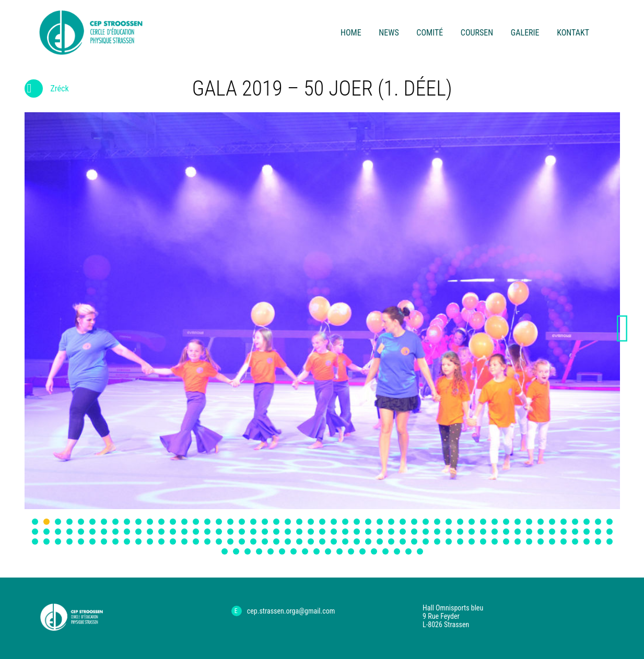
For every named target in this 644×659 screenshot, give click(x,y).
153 (610, 542)
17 (219, 522)
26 (322, 522)
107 (81, 542)
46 (552, 522)
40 (483, 522)
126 (299, 542)
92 (495, 532)
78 (334, 532)
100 (587, 532)
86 (426, 532)
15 (196, 522)
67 (207, 532)
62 (150, 532)
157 (259, 551)
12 (161, 522)
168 (385, 551)
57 (92, 532)
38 (460, 522)
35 (426, 522)
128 (322, 542)
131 (357, 542)
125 (288, 542)
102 (610, 532)
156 (248, 551)
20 (253, 522)
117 (196, 542)
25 (311, 522)
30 (368, 522)
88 (449, 532)
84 (403, 532)
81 (368, 532)
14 (184, 522)
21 (265, 522)
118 (207, 542)
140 (460, 542)
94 (518, 532)
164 (339, 551)
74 (288, 532)
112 (138, 542)
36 (437, 522)
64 (173, 532)
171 (420, 551)
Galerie (525, 33)
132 (368, 542)
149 (564, 542)
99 (575, 532)
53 (46, 532)
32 (391, 522)
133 (380, 542)
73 (276, 532)
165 (351, 551)
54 (58, 532)
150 (575, 542)
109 (104, 542)
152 (598, 542)
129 (334, 542)
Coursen (477, 33)
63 (161, 532)
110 (115, 542)
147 (541, 542)
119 (219, 542)
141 (472, 542)
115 (173, 542)
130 (345, 542)
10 (138, 522)
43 (518, 522)
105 (58, 542)
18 (230, 522)
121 (242, 542)
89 (460, 532)
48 (575, 522)
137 (426, 542)
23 (288, 522)
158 (271, 551)
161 (305, 551)
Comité (430, 33)
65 (184, 532)
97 (552, 532)
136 (414, 542)
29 (357, 522)
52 (35, 532)
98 (564, 532)
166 (362, 551)
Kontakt (573, 33)
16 (207, 522)
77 (322, 532)
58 (104, 532)
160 (294, 551)
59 (115, 532)
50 (598, 522)
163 (328, 551)
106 (69, 542)
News (389, 33)
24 (299, 522)
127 (311, 542)
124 (276, 542)
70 (242, 532)
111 (127, 542)
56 (81, 532)
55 (69, 532)
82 (380, 532)
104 (46, 542)
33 (403, 522)
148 (552, 542)
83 (391, 532)
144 (506, 542)
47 (564, 522)
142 (483, 542)
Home (351, 33)
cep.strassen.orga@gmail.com (291, 611)
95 (529, 532)
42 (506, 522)
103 (35, 542)
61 (138, 532)
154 (225, 551)
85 (414, 532)
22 (276, 522)
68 (219, 532)
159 (282, 551)
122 (253, 542)
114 (161, 542)
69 (230, 532)
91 (483, 532)
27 (334, 522)
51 (610, 522)
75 (299, 532)
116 (184, 542)
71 (253, 532)
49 (587, 522)
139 (449, 542)
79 (345, 532)
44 (529, 522)
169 (397, 551)
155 (236, 551)
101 (598, 532)
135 (403, 542)
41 (495, 522)
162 (317, 551)
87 (437, 532)
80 (357, 532)
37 (449, 522)
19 (242, 522)
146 (529, 542)
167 (374, 551)
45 (541, 522)
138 (437, 542)
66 (196, 532)
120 (230, 542)
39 (472, 522)
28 (345, 522)
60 (127, 532)
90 (472, 532)
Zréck (47, 91)
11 (150, 522)
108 (92, 542)
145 (518, 542)
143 (495, 542)
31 (380, 522)
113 (150, 542)
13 (173, 522)
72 (265, 532)
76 (311, 532)
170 (408, 551)
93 (506, 532)
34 (414, 522)
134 (391, 542)
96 (541, 532)
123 (265, 542)
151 (587, 542)
